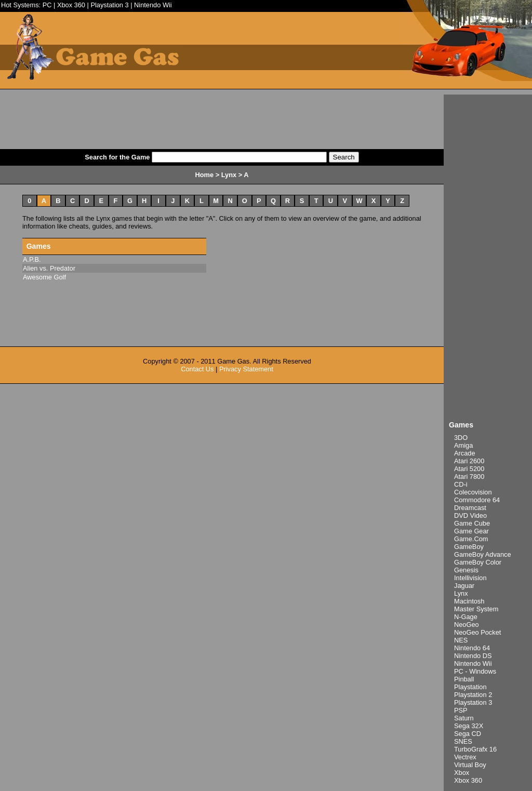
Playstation (470, 687)
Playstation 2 (473, 695)
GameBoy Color (478, 562)
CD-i (461, 484)
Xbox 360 (71, 5)
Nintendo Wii (153, 5)
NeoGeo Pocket (477, 632)
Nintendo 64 (472, 648)
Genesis (466, 570)
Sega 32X (469, 726)
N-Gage (466, 617)
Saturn (464, 718)
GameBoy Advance (483, 554)
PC (47, 5)
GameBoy (469, 547)
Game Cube (472, 523)
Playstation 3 (109, 5)
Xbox (462, 773)
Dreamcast (470, 508)
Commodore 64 (477, 500)
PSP (461, 710)
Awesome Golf (44, 277)
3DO (461, 438)
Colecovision (473, 492)
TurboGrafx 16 (475, 749)
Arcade (465, 453)
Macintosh (469, 601)
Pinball (464, 679)
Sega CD (468, 734)
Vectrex (465, 757)
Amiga (463, 445)
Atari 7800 (469, 477)
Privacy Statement (246, 369)
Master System (476, 609)
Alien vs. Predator (49, 268)
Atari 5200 (469, 469)
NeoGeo (467, 625)
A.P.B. (32, 259)
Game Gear (471, 531)
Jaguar (464, 586)
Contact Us (197, 369)
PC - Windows (475, 671)
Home (205, 175)
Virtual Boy (470, 765)
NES (461, 640)
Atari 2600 (469, 461)
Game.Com (471, 539)
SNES (463, 741)
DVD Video (470, 515)
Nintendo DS (473, 656)
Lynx (461, 593)
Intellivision (470, 578)
